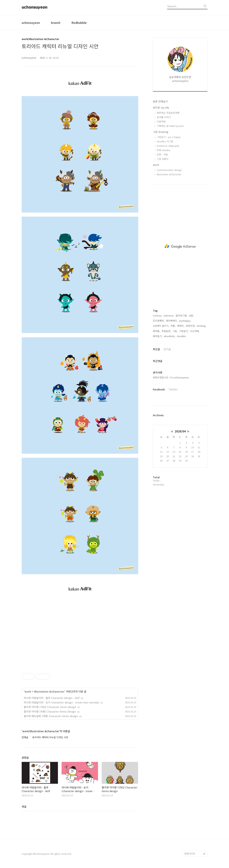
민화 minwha (164, 150)
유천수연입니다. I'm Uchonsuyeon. (171, 377)
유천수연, (191, 326)
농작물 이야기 (164, 117)
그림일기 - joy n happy (169, 137)
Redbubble (79, 23)
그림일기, (184, 331)
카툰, (173, 326)
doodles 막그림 (165, 141)
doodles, (182, 336)
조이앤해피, (159, 321)
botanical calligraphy (168, 146)
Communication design (169, 170)
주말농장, (166, 331)
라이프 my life (161, 108)
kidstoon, (169, 316)
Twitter (173, 389)
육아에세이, (172, 321)
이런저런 (161, 121)
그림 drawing (161, 132)
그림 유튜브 (163, 159)
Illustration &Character (169, 174)
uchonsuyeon (35, 8)
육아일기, (158, 336)
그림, (175, 331)
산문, (191, 316)
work (156, 165)
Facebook (159, 389)
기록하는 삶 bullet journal (170, 126)
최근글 (156, 349)
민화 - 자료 (162, 154)
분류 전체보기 (160, 101)
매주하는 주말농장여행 (168, 113)
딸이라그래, (181, 316)
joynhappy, (185, 321)
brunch (56, 23)
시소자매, (195, 331)
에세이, (181, 326)
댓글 (24, 806)
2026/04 (180, 431)
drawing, (201, 326)
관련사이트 (190, 854)
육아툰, (156, 331)
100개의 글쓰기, (161, 326)
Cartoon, (158, 316)
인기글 (167, 349)
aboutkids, (170, 336)
